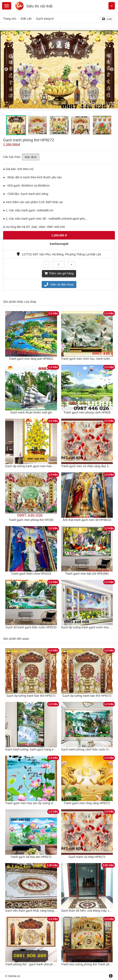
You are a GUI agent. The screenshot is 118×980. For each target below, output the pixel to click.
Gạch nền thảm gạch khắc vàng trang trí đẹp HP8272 (40, 911)
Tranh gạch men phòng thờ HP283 (31, 520)
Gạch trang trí (45, 19)
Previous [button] (6, 69)
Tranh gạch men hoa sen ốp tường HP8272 (33, 803)
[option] (59, 69)
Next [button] (112, 69)
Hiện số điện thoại (59, 285)
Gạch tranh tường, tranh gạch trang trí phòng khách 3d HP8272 (46, 749)
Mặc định (31, 157)
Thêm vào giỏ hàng (59, 273)
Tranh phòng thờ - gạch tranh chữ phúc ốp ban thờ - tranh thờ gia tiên (50, 964)
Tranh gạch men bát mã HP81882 (87, 574)
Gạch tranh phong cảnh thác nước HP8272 (89, 749)
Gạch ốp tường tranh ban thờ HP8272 (31, 696)
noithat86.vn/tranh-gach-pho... (68, 219)
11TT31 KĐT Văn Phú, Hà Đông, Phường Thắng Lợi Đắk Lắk (59, 254)
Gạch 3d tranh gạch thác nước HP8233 (31, 627)
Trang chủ (10, 19)
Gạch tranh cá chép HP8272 (87, 857)
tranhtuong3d (59, 244)
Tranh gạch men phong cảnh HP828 (87, 412)
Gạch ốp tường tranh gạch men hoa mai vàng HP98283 (41, 466)
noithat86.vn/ (45, 210)
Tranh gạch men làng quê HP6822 (31, 359)
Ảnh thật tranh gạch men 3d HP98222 (87, 520)
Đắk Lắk (26, 19)
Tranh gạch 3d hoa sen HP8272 (31, 857)
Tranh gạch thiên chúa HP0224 (31, 574)
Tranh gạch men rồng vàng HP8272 (87, 803)
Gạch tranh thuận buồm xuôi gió (31, 412)
